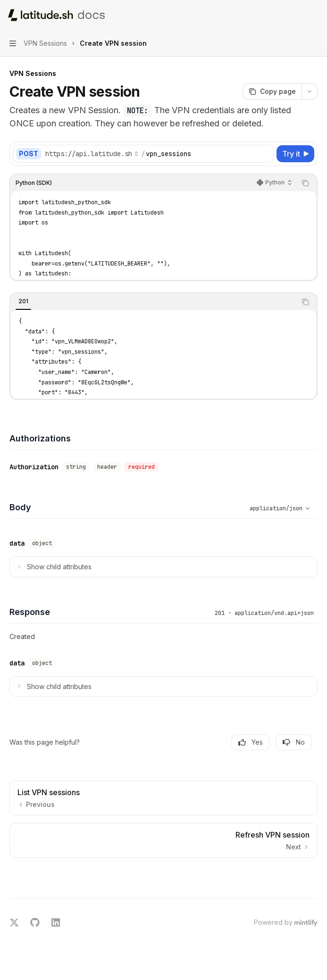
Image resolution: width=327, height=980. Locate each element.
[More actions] (315, 15)
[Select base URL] (92, 154)
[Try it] (295, 154)
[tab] (23, 301)
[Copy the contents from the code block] (305, 183)
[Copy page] (272, 91)
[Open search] (297, 15)
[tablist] (153, 302)
